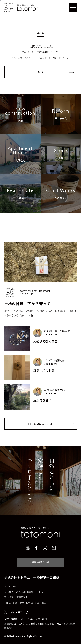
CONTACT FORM (40, 564)
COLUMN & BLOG (41, 426)
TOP (41, 72)
